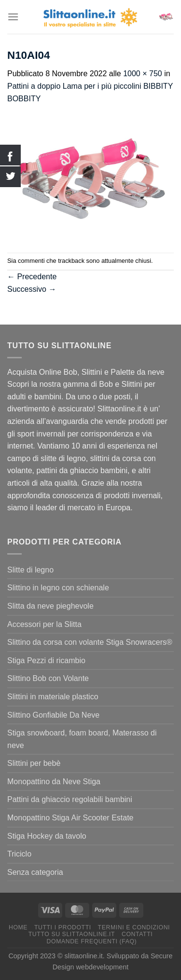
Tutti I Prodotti (63, 927)
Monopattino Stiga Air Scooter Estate (70, 818)
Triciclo (19, 854)
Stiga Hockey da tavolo (47, 836)
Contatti (137, 934)
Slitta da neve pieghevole (50, 606)
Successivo (32, 289)
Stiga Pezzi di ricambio (46, 660)
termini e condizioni (134, 927)
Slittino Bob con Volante (48, 678)
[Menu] (13, 17)
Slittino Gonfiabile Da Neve (53, 715)
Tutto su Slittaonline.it (72, 934)
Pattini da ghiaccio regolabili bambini (70, 799)
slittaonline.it (84, 956)
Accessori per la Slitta (44, 624)
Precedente (32, 277)
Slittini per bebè (34, 763)
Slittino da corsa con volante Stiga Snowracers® (90, 642)
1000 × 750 (143, 74)
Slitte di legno (30, 570)
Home (18, 927)
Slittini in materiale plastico (53, 697)
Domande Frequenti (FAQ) (92, 941)
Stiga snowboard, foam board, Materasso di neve (82, 739)
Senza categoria (35, 872)
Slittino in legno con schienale (58, 588)
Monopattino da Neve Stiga (54, 782)
